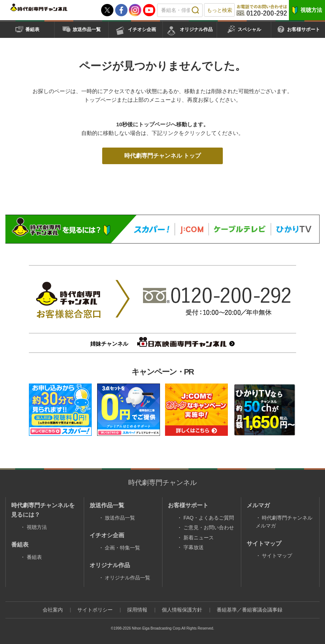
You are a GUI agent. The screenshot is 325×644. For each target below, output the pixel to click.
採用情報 (137, 610)
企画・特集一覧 (122, 548)
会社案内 (53, 610)
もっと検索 (220, 10)
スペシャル (249, 29)
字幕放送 (194, 547)
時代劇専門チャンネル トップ (162, 156)
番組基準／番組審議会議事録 (250, 610)
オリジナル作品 (196, 29)
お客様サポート (304, 29)
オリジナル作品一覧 (127, 578)
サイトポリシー (95, 610)
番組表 (32, 29)
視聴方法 (311, 10)
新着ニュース (199, 538)
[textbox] (180, 10)
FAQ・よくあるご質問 (209, 518)
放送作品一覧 (87, 29)
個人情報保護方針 (182, 610)
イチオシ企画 (142, 29)
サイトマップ (277, 556)
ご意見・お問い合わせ (209, 527)
